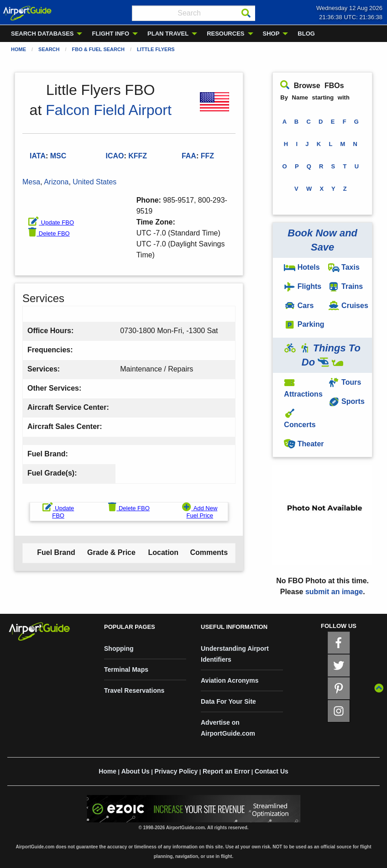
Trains (346, 286)
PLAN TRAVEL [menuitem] (168, 34)
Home (18, 49)
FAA (189, 156)
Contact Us (272, 771)
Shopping (119, 648)
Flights (303, 286)
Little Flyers (156, 49)
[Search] (246, 13)
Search (49, 49)
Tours (345, 382)
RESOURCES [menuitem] (225, 34)
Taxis (344, 267)
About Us (136, 771)
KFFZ (138, 156)
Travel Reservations (134, 690)
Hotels (302, 267)
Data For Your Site (228, 701)
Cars (299, 306)
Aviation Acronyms (230, 680)
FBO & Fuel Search (98, 49)
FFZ (207, 156)
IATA (38, 156)
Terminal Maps (126, 669)
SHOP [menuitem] (271, 34)
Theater (304, 444)
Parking (304, 324)
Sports (346, 401)
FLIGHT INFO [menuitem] (110, 34)
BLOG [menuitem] (306, 34)
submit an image (334, 592)
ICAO (115, 156)
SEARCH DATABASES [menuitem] (42, 34)
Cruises (348, 306)
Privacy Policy (176, 771)
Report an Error (226, 771)
